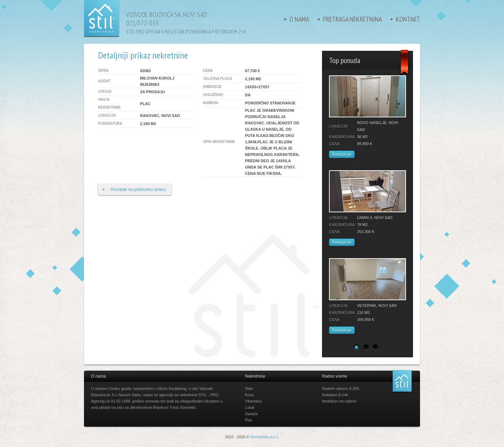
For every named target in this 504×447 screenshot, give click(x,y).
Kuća (249, 395)
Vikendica (253, 401)
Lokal (250, 407)
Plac (249, 420)
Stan (249, 388)
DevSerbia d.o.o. (265, 437)
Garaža (251, 414)
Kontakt (408, 19)
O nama (299, 19)
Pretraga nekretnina (352, 19)
